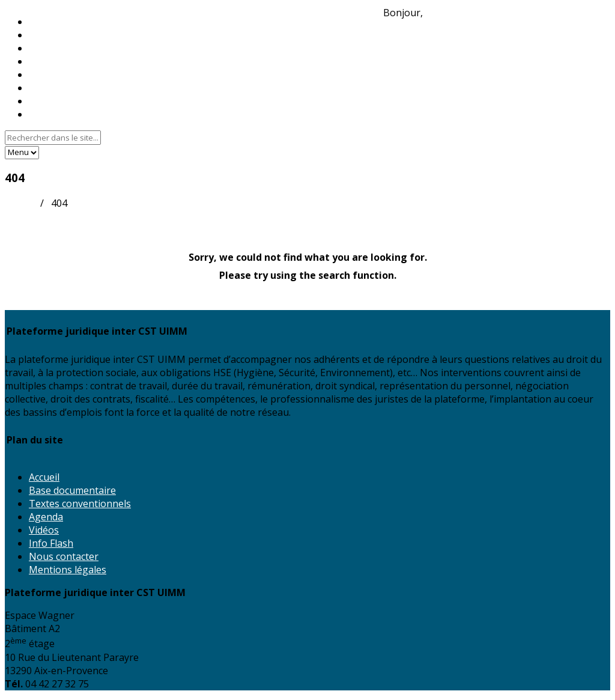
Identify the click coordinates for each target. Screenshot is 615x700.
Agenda (46, 517)
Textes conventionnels (80, 504)
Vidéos (44, 530)
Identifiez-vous (459, 13)
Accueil (20, 203)
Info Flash (51, 543)
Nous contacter (64, 114)
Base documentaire (72, 490)
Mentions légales (68, 570)
